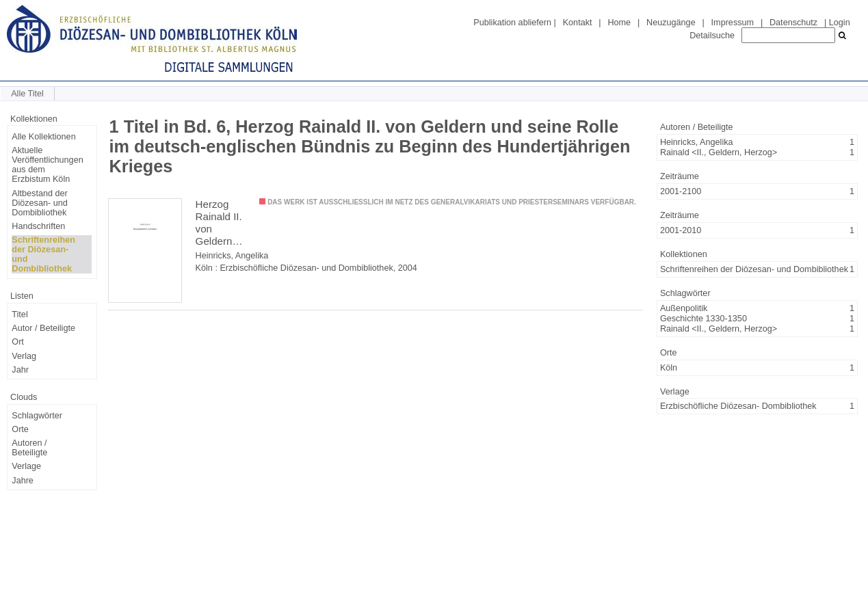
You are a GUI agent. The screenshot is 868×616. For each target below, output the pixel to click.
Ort (18, 342)
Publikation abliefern (512, 23)
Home (619, 23)
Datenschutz (793, 23)
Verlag (24, 356)
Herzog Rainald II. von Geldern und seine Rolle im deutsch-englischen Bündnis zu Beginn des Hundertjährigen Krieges (223, 223)
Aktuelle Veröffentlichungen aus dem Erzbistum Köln (47, 165)
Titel (19, 314)
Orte (20, 429)
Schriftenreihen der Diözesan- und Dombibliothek (43, 254)
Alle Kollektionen (43, 137)
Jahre (23, 481)
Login (840, 23)
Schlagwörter (37, 416)
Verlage (26, 466)
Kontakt (578, 23)
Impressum (733, 23)
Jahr (20, 370)
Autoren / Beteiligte (29, 448)
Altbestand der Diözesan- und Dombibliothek (39, 203)
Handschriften (38, 226)
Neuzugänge (671, 23)
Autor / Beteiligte (43, 328)
